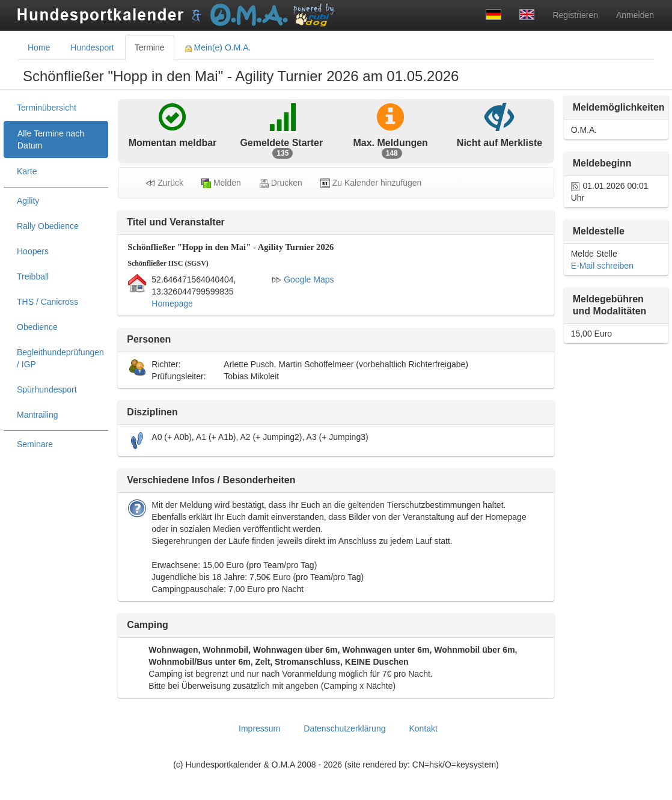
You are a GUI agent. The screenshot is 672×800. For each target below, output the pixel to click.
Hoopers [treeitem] (33, 251)
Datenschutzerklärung (344, 728)
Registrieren (575, 15)
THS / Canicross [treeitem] (47, 302)
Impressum (259, 728)
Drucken (281, 183)
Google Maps (303, 279)
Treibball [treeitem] (33, 276)
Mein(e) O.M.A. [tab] (218, 47)
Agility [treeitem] (28, 201)
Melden (221, 183)
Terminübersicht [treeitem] (47, 108)
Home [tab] (39, 47)
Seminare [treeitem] (35, 444)
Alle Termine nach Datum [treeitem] (51, 139)
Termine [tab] (150, 47)
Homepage (172, 304)
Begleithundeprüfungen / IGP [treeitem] (60, 358)
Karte (27, 171)
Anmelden (635, 15)
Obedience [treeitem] (37, 327)
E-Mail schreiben (602, 266)
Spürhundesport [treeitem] (47, 389)
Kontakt (423, 728)
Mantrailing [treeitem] (37, 415)
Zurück (164, 183)
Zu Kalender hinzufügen (371, 183)
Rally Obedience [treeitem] (48, 226)
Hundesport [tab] (92, 47)
